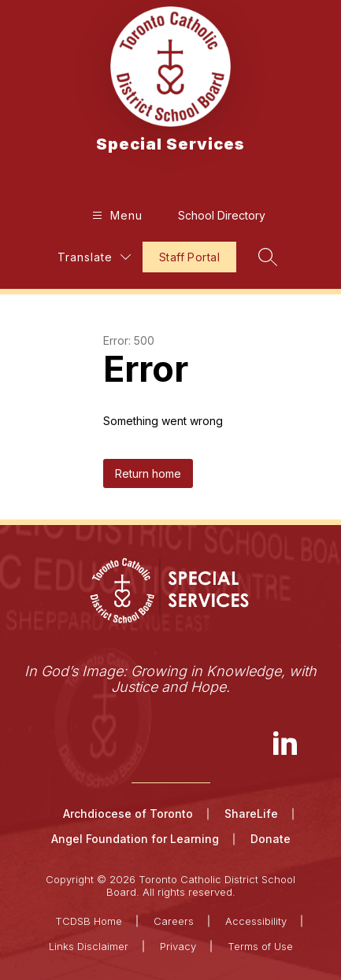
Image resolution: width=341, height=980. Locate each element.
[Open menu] (115, 215)
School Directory (222, 215)
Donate (271, 839)
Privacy (178, 946)
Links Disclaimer (89, 946)
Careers (174, 921)
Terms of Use (260, 946)
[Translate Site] (94, 257)
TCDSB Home (89, 921)
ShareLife (251, 814)
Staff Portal (189, 257)
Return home (148, 473)
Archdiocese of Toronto (128, 814)
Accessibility (256, 921)
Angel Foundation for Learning (135, 839)
